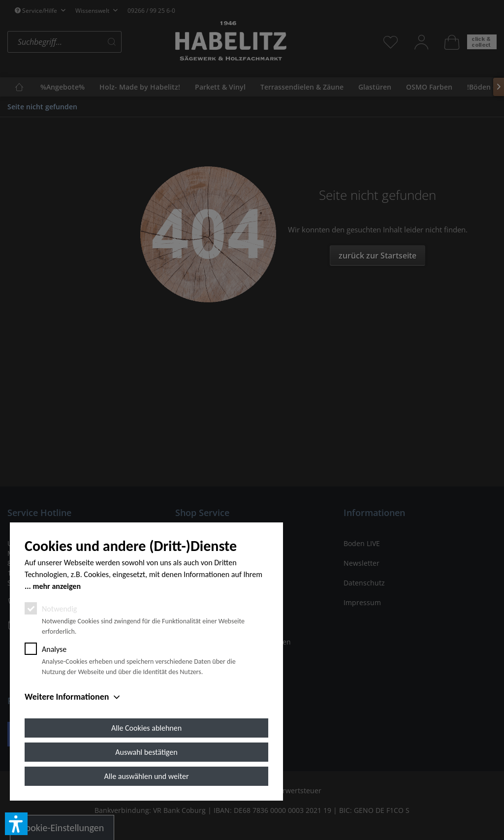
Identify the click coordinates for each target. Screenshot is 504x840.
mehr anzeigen (57, 586)
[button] (16, 824)
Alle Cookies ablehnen (146, 728)
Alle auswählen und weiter (147, 776)
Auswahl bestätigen (146, 752)
